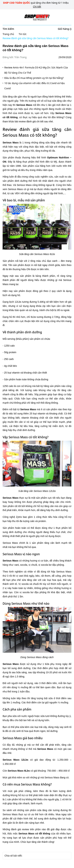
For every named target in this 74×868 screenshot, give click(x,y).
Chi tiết (37, 7)
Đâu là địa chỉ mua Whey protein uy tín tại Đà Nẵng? (34, 78)
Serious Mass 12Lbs (15, 760)
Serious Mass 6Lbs (19, 771)
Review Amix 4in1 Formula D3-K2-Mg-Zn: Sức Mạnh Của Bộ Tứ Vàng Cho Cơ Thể (36, 70)
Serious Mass (24, 105)
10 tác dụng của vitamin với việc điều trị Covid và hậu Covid (35, 86)
